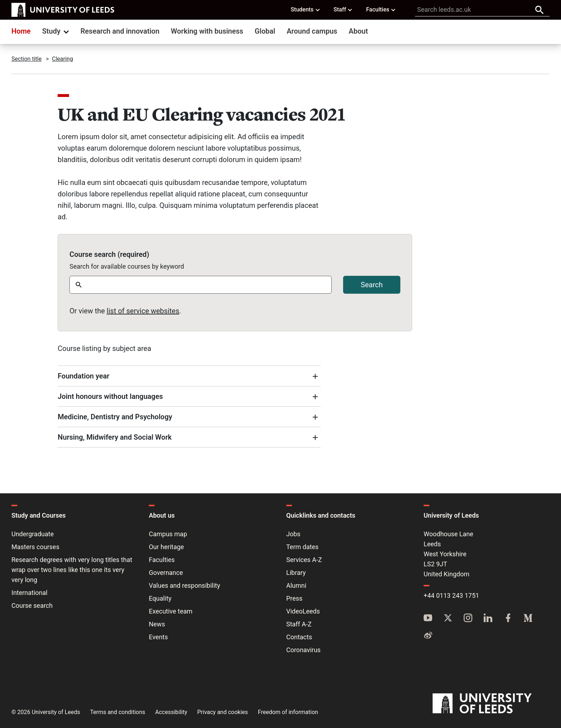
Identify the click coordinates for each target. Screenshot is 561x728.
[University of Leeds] (491, 703)
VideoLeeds (303, 611)
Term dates (302, 547)
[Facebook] (508, 619)
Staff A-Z (299, 624)
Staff (343, 9)
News (157, 624)
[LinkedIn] (488, 619)
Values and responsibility (184, 585)
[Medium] (528, 619)
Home (21, 31)
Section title (26, 59)
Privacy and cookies (223, 712)
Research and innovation (120, 31)
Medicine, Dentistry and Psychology (115, 417)
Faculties (381, 9)
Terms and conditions (118, 712)
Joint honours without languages (110, 396)
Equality (160, 598)
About (358, 31)
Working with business (207, 31)
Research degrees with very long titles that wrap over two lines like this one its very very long (72, 570)
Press (294, 598)
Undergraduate (33, 534)
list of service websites (143, 311)
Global (265, 31)
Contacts (299, 637)
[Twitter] (448, 619)
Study (56, 31)
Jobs (293, 534)
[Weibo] (428, 636)
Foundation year (83, 376)
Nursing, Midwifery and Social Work (115, 437)
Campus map (168, 534)
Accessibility (171, 712)
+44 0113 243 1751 (451, 595)
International (30, 593)
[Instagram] (468, 619)
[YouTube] (428, 619)
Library (296, 573)
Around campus (312, 31)
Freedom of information (288, 712)
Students (305, 9)
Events (158, 637)
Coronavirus (303, 650)
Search (372, 285)
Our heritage (166, 547)
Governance (166, 573)
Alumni (296, 585)
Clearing (62, 59)
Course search (32, 605)
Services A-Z (304, 560)
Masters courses (35, 547)
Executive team (171, 611)
